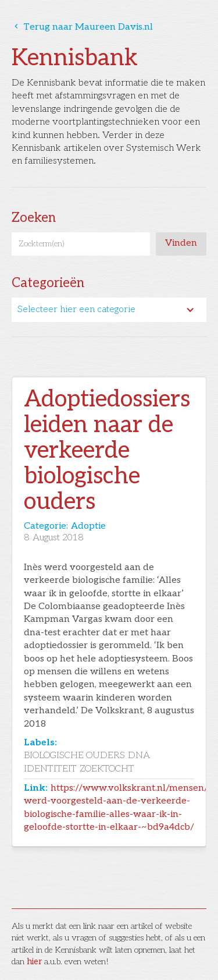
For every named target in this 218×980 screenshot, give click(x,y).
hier (34, 962)
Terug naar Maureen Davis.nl (82, 27)
